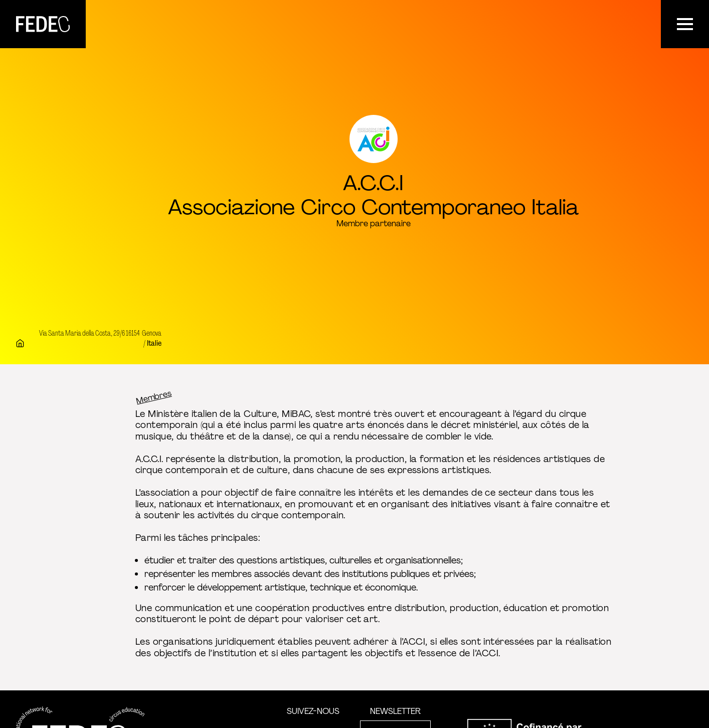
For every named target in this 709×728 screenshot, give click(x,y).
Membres (154, 397)
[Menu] (685, 24)
